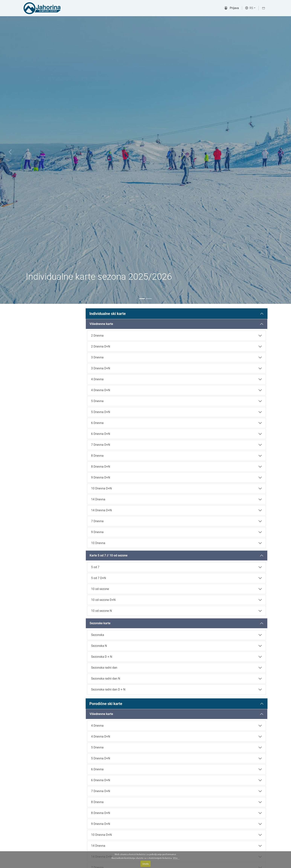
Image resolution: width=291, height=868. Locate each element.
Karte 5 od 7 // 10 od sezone (109, 555)
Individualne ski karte (107, 314)
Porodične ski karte (106, 704)
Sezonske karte (100, 623)
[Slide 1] (142, 299)
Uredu (145, 864)
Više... (176, 858)
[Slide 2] (149, 299)
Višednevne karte (101, 324)
